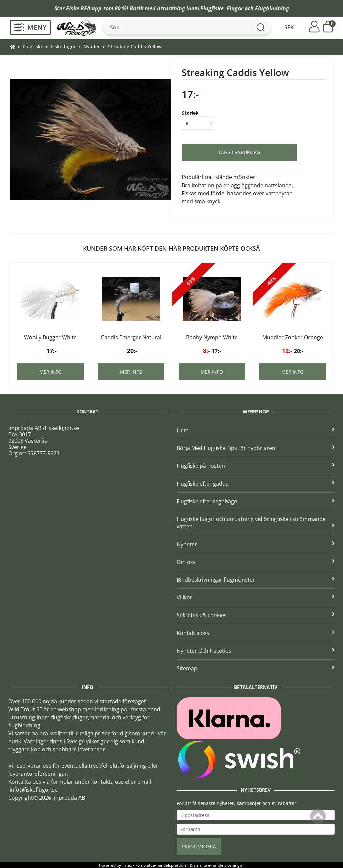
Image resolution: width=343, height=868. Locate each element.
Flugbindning (272, 8)
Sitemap (256, 668)
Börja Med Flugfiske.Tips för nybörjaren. (256, 448)
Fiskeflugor (63, 46)
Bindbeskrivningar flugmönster (256, 580)
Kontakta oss (256, 633)
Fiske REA (78, 8)
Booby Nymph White (212, 337)
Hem (256, 430)
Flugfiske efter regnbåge (256, 501)
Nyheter (256, 544)
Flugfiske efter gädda (256, 484)
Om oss (256, 562)
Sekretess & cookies (256, 615)
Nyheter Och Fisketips (256, 651)
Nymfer (92, 46)
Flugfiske (212, 8)
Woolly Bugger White (50, 337)
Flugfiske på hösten (256, 466)
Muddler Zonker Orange (293, 337)
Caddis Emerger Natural (131, 337)
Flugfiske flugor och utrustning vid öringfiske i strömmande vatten (256, 523)
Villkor (256, 597)
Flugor (235, 8)
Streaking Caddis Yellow (135, 46)
